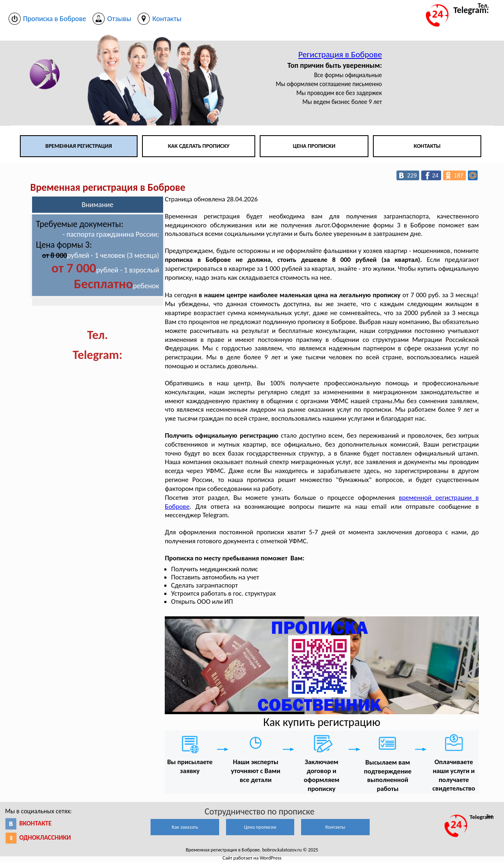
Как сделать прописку (199, 146)
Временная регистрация (79, 146)
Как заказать (185, 827)
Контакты (427, 146)
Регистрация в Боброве (340, 54)
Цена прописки (314, 146)
